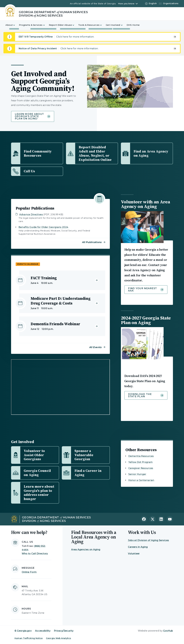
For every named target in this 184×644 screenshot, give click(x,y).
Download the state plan (146, 395)
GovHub (168, 631)
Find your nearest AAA (146, 290)
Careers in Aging (138, 547)
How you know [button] (126, 4)
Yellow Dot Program (141, 462)
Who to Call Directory (35, 554)
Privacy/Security (64, 631)
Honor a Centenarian (141, 480)
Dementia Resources (141, 456)
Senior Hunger (137, 474)
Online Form (29, 572)
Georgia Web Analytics (59, 638)
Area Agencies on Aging (86, 550)
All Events (96, 347)
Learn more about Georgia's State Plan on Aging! (33, 116)
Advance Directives (31, 214)
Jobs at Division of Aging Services (148, 540)
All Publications (92, 242)
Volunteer (134, 554)
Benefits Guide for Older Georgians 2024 (43, 227)
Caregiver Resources (141, 468)
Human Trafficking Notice (29, 638)
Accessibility (43, 631)
